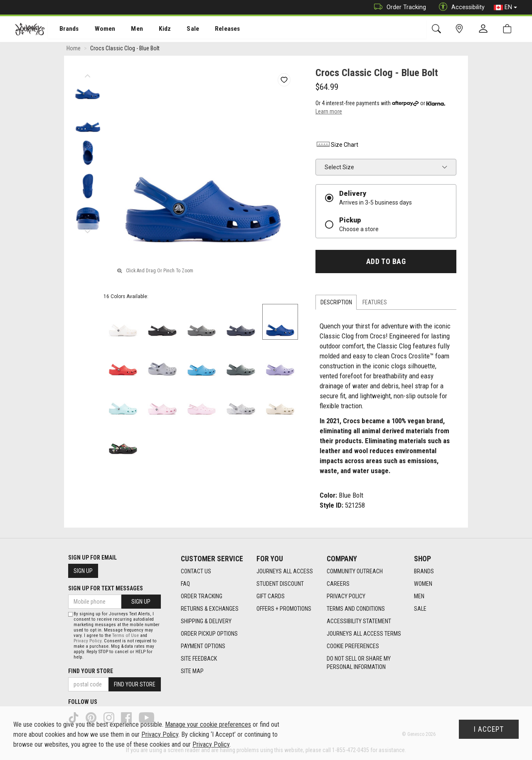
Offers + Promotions (284, 609)
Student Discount (280, 584)
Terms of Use (126, 635)
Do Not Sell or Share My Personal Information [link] (359, 663)
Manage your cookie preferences (208, 724)
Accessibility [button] (460, 7)
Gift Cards (271, 597)
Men (129, 30)
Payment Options (203, 646)
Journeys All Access (285, 572)
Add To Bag (386, 263)
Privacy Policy (346, 597)
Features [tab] (375, 304)
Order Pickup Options (209, 634)
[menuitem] (65, 29)
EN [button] (505, 7)
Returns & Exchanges (210, 609)
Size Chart (337, 146)
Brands (64, 30)
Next (87, 231)
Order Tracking (398, 7)
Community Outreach (355, 572)
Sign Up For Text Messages (106, 588)
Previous (87, 75)
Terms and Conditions (356, 609)
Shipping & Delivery (206, 622)
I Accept (489, 729)
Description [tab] (336, 304)
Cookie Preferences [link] (353, 646)
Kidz (156, 30)
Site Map (192, 671)
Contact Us (196, 572)
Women (99, 30)
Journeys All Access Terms (364, 634)
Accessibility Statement (359, 622)
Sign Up (83, 571)
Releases (215, 30)
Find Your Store (91, 671)
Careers (338, 584)
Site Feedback (199, 659)
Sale (182, 30)
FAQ (185, 584)
